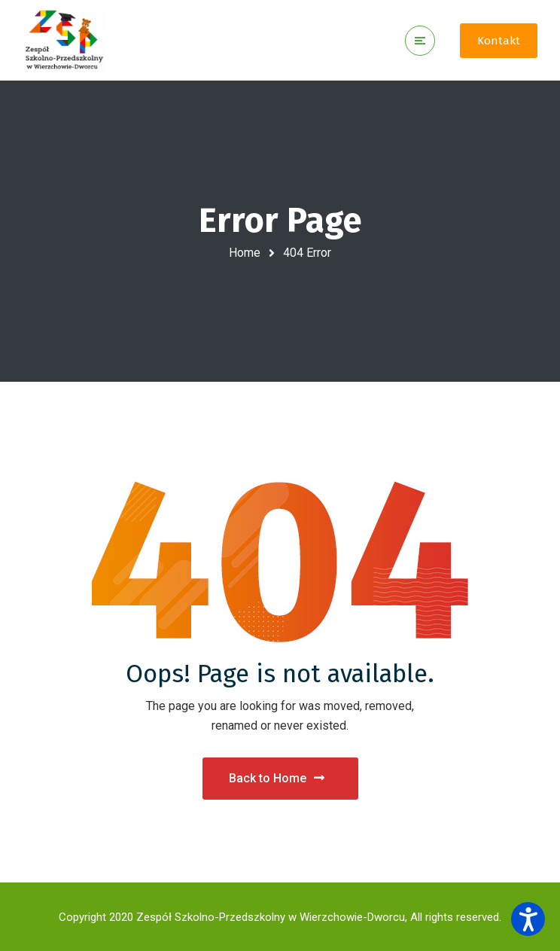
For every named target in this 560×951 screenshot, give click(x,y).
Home (245, 253)
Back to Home (277, 778)
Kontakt (499, 41)
